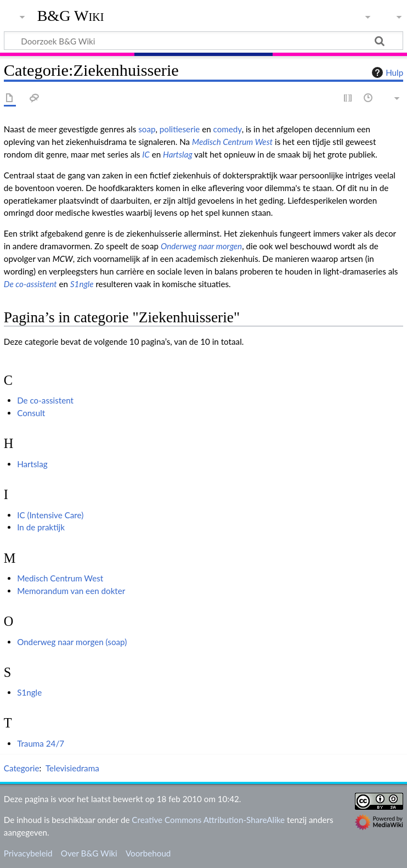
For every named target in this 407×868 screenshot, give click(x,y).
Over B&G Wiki (89, 853)
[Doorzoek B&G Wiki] (203, 41)
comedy (228, 129)
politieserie (180, 129)
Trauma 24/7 (41, 743)
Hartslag (177, 154)
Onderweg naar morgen (201, 246)
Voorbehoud (148, 853)
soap (147, 129)
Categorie (22, 768)
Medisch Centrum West (232, 142)
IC (146, 154)
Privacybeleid (28, 853)
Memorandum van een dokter (71, 591)
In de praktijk (41, 527)
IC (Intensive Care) (50, 515)
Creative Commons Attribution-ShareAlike (208, 820)
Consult (31, 413)
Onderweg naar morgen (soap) (72, 642)
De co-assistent (30, 284)
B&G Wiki (71, 16)
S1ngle (82, 284)
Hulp (386, 72)
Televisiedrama (72, 768)
